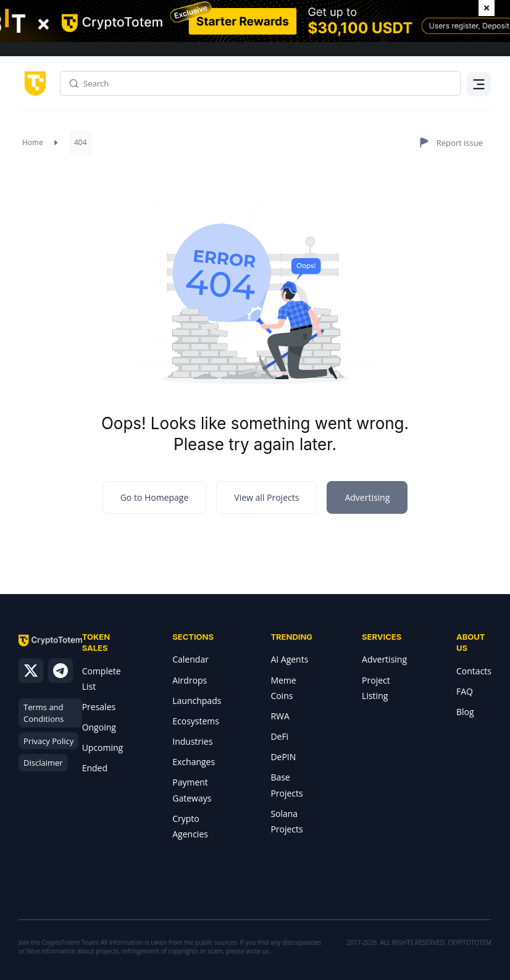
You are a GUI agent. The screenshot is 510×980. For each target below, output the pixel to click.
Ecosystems (196, 721)
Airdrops (190, 680)
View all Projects (266, 497)
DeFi (279, 736)
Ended (95, 768)
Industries (192, 741)
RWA (280, 716)
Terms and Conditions (44, 713)
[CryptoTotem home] (33, 82)
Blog (465, 712)
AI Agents (289, 659)
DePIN (283, 757)
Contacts (474, 671)
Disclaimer (43, 763)
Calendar (190, 659)
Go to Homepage (155, 497)
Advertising (384, 659)
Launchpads (197, 701)
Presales (99, 707)
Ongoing (99, 727)
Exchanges (194, 762)
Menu (479, 91)
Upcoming (103, 748)
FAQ (465, 691)
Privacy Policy (48, 741)
